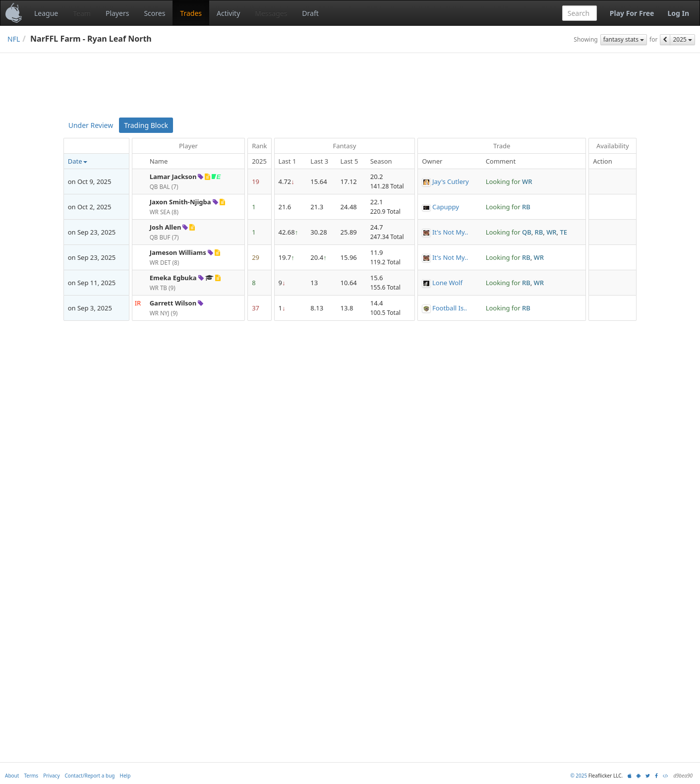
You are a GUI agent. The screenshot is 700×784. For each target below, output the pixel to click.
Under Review (91, 125)
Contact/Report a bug (90, 776)
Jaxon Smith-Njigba (180, 202)
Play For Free (632, 13)
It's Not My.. (450, 232)
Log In (678, 13)
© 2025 (579, 776)
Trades (191, 13)
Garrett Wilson (173, 303)
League (46, 13)
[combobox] (580, 13)
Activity (228, 13)
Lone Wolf (447, 283)
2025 (682, 39)
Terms (31, 776)
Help (125, 776)
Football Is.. (450, 308)
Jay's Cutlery (451, 181)
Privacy (51, 776)
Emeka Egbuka (173, 278)
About (12, 776)
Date (78, 161)
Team (82, 13)
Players (117, 13)
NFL (14, 39)
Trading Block (146, 125)
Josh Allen (166, 227)
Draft (310, 13)
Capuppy (446, 207)
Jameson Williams (178, 252)
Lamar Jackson (173, 177)
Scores (154, 13)
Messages (271, 13)
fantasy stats (624, 39)
